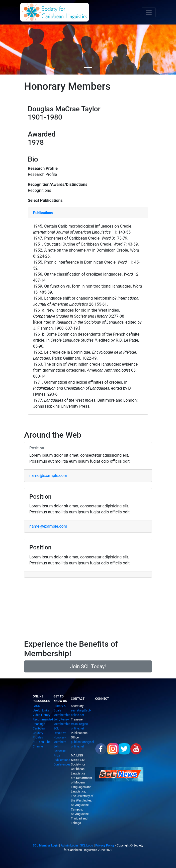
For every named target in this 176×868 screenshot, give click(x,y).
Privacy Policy (105, 845)
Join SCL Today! (88, 666)
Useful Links (41, 710)
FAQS (36, 706)
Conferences (62, 764)
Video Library (41, 715)
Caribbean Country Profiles (39, 733)
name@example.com (48, 476)
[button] (163, 437)
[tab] (88, 213)
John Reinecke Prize (59, 751)
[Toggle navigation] (149, 12)
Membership (62, 715)
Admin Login (69, 845)
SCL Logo (87, 845)
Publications (62, 760)
